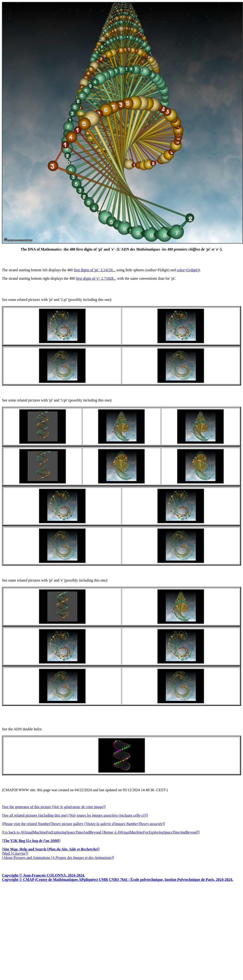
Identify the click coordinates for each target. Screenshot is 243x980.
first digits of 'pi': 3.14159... (95, 270)
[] (31, 841)
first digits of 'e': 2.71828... (96, 278)
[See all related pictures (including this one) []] (75, 815)
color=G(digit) (188, 270)
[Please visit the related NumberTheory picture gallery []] (83, 824)
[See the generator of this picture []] (54, 807)
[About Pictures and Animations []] (58, 858)
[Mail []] (15, 853)
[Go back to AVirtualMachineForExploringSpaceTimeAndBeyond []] (101, 832)
